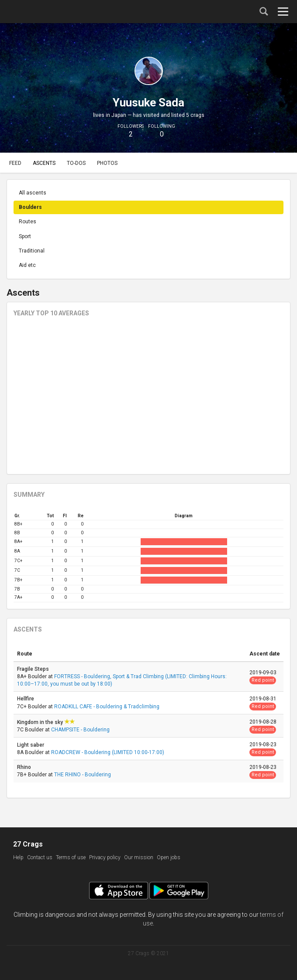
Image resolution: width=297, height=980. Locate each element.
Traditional (32, 251)
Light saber (31, 745)
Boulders (30, 207)
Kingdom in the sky (41, 722)
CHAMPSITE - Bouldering (80, 730)
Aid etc (27, 265)
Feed (15, 163)
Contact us (40, 857)
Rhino (25, 767)
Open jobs (169, 857)
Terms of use (71, 857)
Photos (107, 163)
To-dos (76, 163)
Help (18, 857)
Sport (25, 236)
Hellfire (26, 699)
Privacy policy (105, 857)
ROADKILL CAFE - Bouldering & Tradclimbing (107, 707)
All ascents (33, 193)
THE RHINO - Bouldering (83, 775)
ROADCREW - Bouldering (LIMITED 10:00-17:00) (108, 752)
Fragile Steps (34, 669)
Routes (28, 222)
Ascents (44, 163)
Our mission (139, 857)
